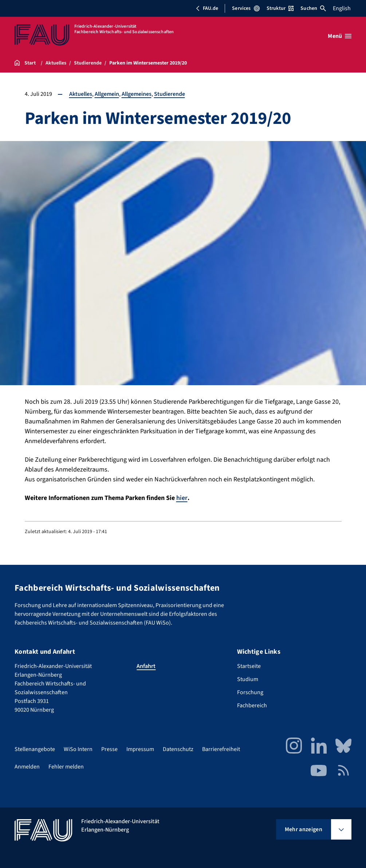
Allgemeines (137, 94)
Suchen (313, 8)
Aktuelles (81, 94)
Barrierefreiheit (221, 749)
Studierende (170, 94)
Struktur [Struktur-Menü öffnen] (280, 8)
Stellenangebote (35, 749)
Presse (109, 749)
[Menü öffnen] (340, 36)
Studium (248, 679)
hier (182, 498)
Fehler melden (66, 767)
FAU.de (207, 8)
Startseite (249, 666)
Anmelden (27, 767)
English (342, 8)
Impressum (140, 749)
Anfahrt (146, 666)
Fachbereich (252, 705)
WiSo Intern (78, 749)
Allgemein (107, 94)
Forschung (250, 692)
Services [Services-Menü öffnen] (246, 8)
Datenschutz (178, 749)
